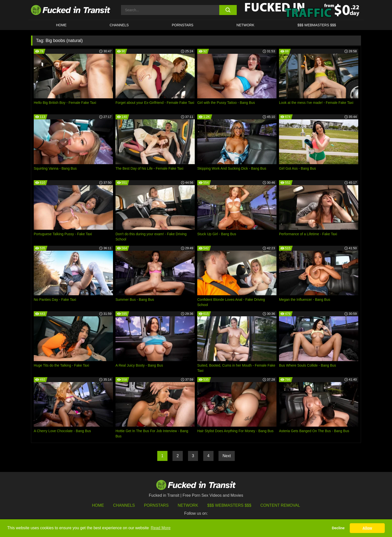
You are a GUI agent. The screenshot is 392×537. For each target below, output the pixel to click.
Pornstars (182, 25)
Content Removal (280, 505)
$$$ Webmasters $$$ (229, 505)
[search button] (228, 10)
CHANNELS (119, 25)
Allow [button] (367, 528)
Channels (124, 505)
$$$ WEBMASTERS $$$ (317, 25)
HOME (61, 25)
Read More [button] (161, 528)
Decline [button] (338, 528)
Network (245, 25)
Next (227, 456)
